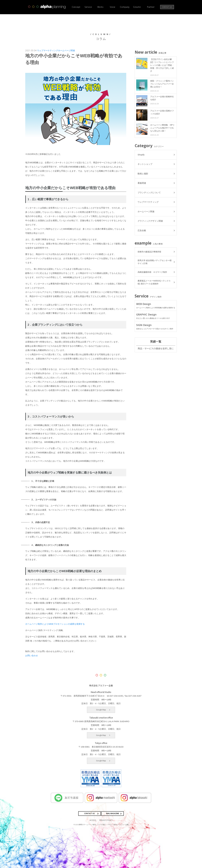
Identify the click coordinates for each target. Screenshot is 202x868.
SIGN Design (156, 327)
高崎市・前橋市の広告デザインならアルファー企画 (47, 7)
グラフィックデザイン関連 (150, 222)
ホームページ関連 (66, 50)
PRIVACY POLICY (106, 820)
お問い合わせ (32, 656)
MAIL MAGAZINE (113, 813)
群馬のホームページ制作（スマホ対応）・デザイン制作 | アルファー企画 (104, 824)
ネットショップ (145, 164)
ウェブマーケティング (48, 50)
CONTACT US (89, 813)
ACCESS (93, 820)
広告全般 (142, 231)
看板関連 (142, 183)
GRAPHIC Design (156, 317)
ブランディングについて (149, 193)
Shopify (141, 155)
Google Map (101, 710)
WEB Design (156, 306)
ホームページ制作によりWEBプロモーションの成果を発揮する (55, 624)
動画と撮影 (143, 174)
